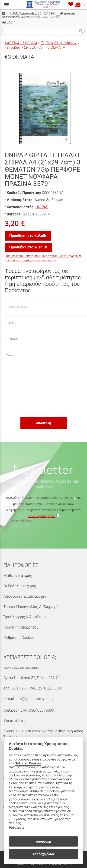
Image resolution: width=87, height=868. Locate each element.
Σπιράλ (30, 47)
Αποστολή (43, 423)
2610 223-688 (49, 688)
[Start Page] (44, 5)
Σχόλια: (11, 355)
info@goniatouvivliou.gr (35, 699)
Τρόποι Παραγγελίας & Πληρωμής (32, 607)
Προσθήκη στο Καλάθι (28, 236)
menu (6, 5)
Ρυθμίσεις (17, 828)
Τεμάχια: (13, 339)
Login (9, 22)
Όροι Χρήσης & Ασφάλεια (25, 617)
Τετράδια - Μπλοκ (59, 43)
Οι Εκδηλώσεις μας (20, 586)
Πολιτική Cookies (28, 763)
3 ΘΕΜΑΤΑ (56, 47)
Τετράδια (12, 47)
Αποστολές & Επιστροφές (25, 596)
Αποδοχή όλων (43, 854)
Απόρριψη (43, 841)
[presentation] (40, 402)
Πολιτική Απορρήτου (21, 627)
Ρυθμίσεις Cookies (19, 638)
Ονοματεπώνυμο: (18, 307)
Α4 (42, 47)
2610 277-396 (24, 688)
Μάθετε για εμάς (18, 576)
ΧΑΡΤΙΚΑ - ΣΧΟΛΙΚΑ (21, 43)
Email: (12, 323)
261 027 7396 (33, 13)
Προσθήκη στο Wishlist (28, 247)
